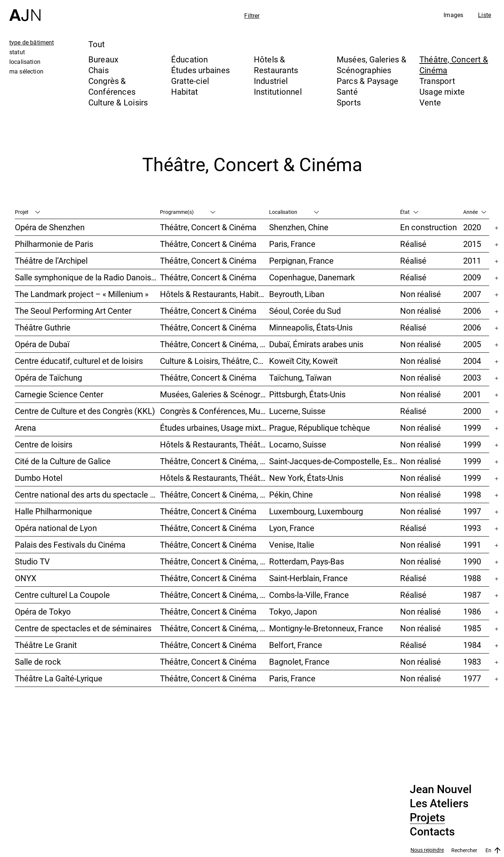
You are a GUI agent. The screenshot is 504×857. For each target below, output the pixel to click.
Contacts (432, 832)
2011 (472, 260)
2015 (472, 244)
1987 (472, 595)
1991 (472, 545)
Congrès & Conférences (112, 86)
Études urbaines (200, 70)
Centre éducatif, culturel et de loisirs (79, 361)
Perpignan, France (301, 260)
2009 (472, 277)
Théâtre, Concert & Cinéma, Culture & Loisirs (215, 494)
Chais (99, 70)
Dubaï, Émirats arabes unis (316, 344)
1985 (472, 628)
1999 (472, 428)
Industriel (271, 81)
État (409, 212)
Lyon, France (292, 528)
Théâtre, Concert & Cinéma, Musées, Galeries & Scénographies (215, 344)
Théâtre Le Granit (46, 645)
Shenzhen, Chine (299, 227)
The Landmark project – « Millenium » (82, 294)
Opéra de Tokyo (43, 611)
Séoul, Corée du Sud (305, 311)
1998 (472, 494)
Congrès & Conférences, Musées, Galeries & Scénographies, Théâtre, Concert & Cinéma (215, 411)
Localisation (294, 212)
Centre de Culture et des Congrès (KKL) (85, 411)
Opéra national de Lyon (56, 528)
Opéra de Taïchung (48, 377)
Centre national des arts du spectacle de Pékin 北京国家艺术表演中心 (87, 494)
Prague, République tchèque (320, 428)
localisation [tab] (25, 62)
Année (475, 212)
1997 (472, 511)
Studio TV (32, 561)
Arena (25, 428)
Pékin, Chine (291, 494)
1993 (472, 528)
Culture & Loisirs (118, 102)
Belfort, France (296, 645)
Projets (427, 818)
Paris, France (292, 244)
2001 (472, 394)
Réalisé (413, 244)
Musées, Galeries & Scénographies (372, 65)
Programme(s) (188, 212)
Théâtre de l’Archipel (51, 260)
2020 (472, 227)
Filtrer (252, 16)
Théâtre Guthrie (43, 327)
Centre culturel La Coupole (62, 595)
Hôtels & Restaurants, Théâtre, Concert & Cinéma (215, 478)
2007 (472, 294)
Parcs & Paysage (367, 81)
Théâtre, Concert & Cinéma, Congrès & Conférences (215, 628)
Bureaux (104, 59)
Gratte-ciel (190, 81)
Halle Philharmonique (53, 511)
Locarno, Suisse (298, 444)
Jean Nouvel (441, 789)
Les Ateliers (439, 804)
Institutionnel (278, 92)
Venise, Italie (292, 545)
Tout (97, 44)
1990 (472, 561)
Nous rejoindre (427, 850)
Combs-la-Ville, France (309, 595)
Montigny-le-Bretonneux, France (326, 628)
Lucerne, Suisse (297, 411)
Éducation (190, 59)
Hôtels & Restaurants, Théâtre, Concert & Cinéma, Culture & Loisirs (215, 444)
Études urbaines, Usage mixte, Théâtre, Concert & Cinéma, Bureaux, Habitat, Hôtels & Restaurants (215, 428)
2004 (472, 361)
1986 (472, 611)
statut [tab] (17, 52)
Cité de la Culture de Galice (63, 461)
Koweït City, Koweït (303, 361)
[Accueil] (25, 11)
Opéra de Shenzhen (50, 227)
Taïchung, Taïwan (300, 377)
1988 (472, 578)
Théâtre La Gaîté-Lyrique (59, 678)
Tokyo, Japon (293, 611)
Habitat (185, 92)
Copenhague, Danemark (312, 277)
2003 (472, 377)
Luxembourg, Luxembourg (316, 511)
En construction (428, 227)
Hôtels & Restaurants (276, 65)
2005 (472, 344)
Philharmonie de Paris (54, 244)
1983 (472, 662)
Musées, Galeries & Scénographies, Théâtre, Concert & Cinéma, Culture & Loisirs (215, 394)
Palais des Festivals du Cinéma (70, 545)
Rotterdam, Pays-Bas (307, 561)
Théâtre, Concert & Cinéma (208, 227)
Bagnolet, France (299, 662)
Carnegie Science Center (59, 394)
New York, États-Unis (306, 478)
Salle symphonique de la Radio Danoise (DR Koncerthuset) (87, 277)
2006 (472, 311)
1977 (472, 678)
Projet (27, 212)
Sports (349, 102)
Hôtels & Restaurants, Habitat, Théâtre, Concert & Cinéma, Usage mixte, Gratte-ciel (215, 294)
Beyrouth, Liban (297, 294)
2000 (472, 411)
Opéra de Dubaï (42, 344)
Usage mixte (442, 92)
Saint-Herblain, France (308, 578)
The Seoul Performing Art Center (73, 311)
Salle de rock (38, 662)
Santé (347, 92)
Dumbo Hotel (39, 478)
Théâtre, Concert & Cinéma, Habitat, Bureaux (215, 561)
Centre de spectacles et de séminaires (83, 628)
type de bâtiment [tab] (32, 42)
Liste (485, 15)
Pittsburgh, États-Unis (307, 394)
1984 (472, 645)
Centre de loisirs (44, 444)
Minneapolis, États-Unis (311, 327)
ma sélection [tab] (26, 71)
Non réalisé (420, 294)
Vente (430, 102)
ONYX (26, 578)
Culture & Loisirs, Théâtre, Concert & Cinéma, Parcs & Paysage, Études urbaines (215, 361)
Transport (437, 81)
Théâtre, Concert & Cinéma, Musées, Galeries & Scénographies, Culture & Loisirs (215, 461)
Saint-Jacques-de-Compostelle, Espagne (335, 461)
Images (453, 15)
